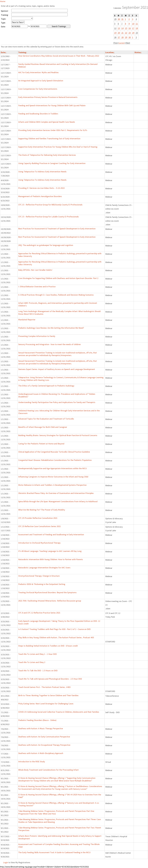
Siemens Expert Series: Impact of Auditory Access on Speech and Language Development (57, 369)
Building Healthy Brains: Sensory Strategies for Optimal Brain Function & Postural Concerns (58, 435)
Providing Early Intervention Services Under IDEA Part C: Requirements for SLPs (53, 130)
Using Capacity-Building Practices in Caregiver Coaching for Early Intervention (52, 163)
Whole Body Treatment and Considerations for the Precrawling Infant (48, 770)
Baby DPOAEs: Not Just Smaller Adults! (35, 270)
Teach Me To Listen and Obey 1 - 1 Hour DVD (37, 654)
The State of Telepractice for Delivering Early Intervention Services (47, 155)
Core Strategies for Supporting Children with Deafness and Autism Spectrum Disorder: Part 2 (58, 278)
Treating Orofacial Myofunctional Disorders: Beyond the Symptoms (47, 592)
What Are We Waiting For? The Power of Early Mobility (42, 510)
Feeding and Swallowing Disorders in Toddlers (38, 114)
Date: (3, 27)
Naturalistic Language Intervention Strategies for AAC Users (44, 568)
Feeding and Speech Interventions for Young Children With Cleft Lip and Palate (52, 105)
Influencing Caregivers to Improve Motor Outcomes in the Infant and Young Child (53, 477)
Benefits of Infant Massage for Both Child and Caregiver (43, 427)
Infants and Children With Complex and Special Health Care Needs (47, 122)
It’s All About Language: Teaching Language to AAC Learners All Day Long (50, 551)
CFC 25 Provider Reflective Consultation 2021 (38, 518)
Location (110, 52)
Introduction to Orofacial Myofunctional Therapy (39, 543)
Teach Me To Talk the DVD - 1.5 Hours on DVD (38, 671)
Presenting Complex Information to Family (37, 336)
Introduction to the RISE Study (32, 762)
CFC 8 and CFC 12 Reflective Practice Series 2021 (39, 613)
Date (4, 52)
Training (23, 52)
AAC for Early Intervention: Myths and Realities (38, 72)
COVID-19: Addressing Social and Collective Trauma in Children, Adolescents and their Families (59, 712)
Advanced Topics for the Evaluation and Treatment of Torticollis (46, 419)
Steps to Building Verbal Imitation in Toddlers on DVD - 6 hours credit (48, 646)
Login (6, 862)
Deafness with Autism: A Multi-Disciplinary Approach (41, 753)
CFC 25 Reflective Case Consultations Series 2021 (40, 526)
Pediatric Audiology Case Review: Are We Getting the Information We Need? (51, 328)
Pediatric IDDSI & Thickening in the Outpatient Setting (42, 584)
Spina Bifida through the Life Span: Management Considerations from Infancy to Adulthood (58, 501)
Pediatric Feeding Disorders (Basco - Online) (37, 720)
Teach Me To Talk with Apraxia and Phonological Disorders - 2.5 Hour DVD (50, 679)
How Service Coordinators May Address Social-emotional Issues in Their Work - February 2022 (59, 56)
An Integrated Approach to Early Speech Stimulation (41, 81)
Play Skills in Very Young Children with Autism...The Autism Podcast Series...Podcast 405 (56, 637)
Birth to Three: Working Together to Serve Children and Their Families (48, 695)
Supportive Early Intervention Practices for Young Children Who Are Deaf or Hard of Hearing (58, 147)
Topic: (4, 19)
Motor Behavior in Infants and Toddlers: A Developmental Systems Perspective (52, 485)
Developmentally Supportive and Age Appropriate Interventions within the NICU (52, 468)
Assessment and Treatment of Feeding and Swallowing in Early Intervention (51, 534)
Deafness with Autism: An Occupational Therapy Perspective (44, 745)
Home (3, 1)
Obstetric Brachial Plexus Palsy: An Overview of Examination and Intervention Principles (56, 493)
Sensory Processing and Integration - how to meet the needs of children (49, 344)
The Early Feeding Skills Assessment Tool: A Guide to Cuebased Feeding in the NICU (54, 852)
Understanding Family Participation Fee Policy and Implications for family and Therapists (57, 402)
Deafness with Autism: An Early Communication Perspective (44, 737)
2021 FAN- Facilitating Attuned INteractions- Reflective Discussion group (50, 601)
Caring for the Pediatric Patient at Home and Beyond (41, 444)
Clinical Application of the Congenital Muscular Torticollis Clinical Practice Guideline (54, 452)
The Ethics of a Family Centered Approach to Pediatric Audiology (46, 386)
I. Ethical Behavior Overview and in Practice (37, 287)
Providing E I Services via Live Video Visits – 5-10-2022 (41, 188)
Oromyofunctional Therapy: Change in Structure (39, 576)
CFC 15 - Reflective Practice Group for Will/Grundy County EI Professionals (50, 205)
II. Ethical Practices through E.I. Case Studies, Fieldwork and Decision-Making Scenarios (56, 295)
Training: (5, 15)
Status (138, 52)
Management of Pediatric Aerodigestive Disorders (40, 196)
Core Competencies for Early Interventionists (38, 89)
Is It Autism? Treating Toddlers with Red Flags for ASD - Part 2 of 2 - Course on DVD (54, 629)
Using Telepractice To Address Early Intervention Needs (42, 172)
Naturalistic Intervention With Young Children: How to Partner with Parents (51, 559)
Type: (3, 23)
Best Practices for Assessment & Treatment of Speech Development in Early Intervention (57, 229)
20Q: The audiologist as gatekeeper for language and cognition (46, 245)
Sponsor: (5, 11)
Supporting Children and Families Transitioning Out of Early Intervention (49, 139)
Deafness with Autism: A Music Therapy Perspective (41, 728)
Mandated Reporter (27, 320)
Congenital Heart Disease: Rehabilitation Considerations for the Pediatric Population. (55, 460)
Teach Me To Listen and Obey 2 (32, 662)
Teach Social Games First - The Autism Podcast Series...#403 (44, 687)
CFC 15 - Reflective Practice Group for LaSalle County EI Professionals (49, 217)
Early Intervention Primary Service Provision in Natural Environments (48, 97)
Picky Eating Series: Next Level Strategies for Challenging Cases (46, 704)
